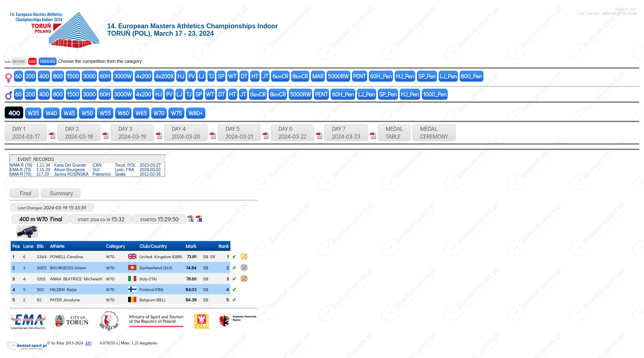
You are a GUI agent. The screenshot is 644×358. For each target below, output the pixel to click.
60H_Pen (381, 76)
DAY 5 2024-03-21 (239, 133)
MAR (318, 76)
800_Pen (471, 76)
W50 (87, 113)
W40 (51, 113)
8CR (300, 76)
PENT (360, 76)
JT (265, 76)
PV (192, 76)
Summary (61, 193)
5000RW (338, 76)
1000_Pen (435, 94)
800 (58, 76)
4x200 (144, 76)
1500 (73, 76)
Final (24, 193)
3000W (123, 76)
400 (44, 76)
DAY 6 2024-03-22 (292, 133)
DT (244, 76)
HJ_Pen (405, 76)
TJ (211, 76)
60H (105, 76)
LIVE (33, 61)
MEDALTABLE (394, 133)
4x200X (164, 76)
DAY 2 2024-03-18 (79, 133)
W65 (141, 113)
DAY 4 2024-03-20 (186, 133)
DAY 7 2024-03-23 (346, 133)
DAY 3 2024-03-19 (132, 133)
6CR (280, 76)
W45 (69, 113)
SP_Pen (427, 76)
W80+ (196, 113)
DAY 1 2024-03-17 (26, 133)
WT (232, 76)
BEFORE (19, 61)
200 (31, 76)
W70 (159, 113)
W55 (105, 113)
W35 (33, 113)
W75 (176, 113)
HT (255, 76)
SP (221, 76)
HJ (181, 76)
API (88, 343)
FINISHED (47, 61)
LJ (202, 76)
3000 (89, 76)
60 (18, 76)
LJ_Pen (448, 76)
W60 (123, 113)
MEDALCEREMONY (434, 133)
